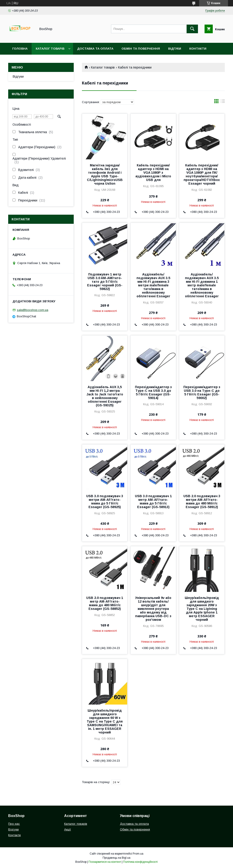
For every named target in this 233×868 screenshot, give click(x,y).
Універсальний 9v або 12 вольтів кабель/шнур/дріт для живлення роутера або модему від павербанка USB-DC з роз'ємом (153, 609)
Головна (20, 49)
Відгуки (175, 49)
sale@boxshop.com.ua (33, 310)
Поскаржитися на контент (105, 862)
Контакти (198, 49)
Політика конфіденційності (140, 862)
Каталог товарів (50, 49)
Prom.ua (138, 854)
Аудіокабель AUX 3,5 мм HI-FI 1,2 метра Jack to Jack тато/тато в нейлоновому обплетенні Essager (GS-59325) (105, 396)
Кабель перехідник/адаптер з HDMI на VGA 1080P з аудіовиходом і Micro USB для (153, 173)
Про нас (14, 824)
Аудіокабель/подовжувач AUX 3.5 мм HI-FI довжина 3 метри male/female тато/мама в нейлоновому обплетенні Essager (153, 285)
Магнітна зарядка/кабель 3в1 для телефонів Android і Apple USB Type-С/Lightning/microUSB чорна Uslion (105, 174)
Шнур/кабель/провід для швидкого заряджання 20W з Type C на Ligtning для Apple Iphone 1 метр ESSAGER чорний (202, 609)
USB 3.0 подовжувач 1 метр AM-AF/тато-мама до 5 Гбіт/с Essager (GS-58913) (153, 501)
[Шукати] (192, 29)
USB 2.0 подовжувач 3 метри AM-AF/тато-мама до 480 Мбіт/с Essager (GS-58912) (202, 501)
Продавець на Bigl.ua (116, 858)
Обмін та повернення (141, 49)
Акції (68, 829)
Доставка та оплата (95, 49)
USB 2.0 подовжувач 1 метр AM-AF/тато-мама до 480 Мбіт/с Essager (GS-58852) (105, 603)
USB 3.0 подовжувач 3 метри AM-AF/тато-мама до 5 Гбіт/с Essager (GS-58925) (105, 501)
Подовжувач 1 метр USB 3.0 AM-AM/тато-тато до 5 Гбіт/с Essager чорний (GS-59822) (105, 282)
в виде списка (223, 102)
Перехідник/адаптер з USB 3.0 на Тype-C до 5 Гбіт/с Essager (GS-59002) (202, 392)
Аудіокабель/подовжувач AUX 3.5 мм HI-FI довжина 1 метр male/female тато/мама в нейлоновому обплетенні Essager (202, 285)
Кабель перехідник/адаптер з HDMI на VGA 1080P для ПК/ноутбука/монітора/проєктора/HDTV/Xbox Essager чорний (202, 174)
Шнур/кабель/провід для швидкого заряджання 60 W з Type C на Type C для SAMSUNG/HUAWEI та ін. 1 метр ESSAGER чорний (105, 721)
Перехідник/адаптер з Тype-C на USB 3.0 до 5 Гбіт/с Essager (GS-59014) (153, 392)
